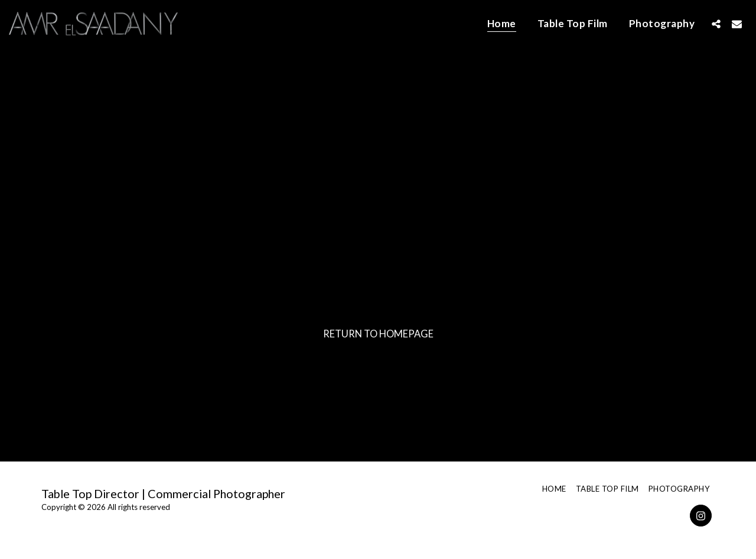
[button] (716, 24)
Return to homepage (378, 334)
